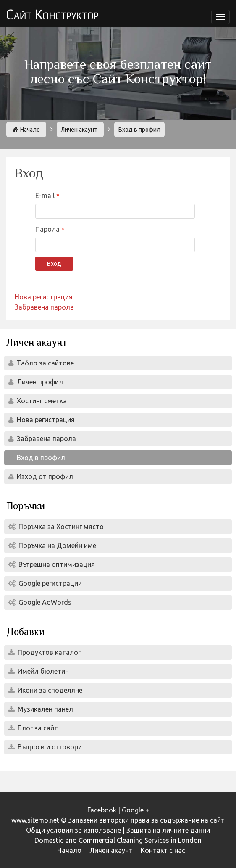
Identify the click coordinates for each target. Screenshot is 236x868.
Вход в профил (40, 458)
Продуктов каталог (48, 652)
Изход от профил (44, 476)
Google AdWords (44, 602)
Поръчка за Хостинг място (60, 527)
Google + (135, 810)
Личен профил (39, 382)
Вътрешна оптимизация (56, 564)
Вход (54, 264)
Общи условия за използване (73, 830)
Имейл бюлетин (42, 671)
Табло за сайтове (45, 363)
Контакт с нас (163, 850)
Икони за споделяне (49, 690)
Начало (26, 130)
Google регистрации (49, 583)
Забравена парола (44, 307)
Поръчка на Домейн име (56, 545)
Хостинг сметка (41, 401)
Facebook (102, 810)
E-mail (46, 196)
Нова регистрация (44, 297)
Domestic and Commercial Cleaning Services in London (118, 840)
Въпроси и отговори (49, 747)
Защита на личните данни (168, 830)
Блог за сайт (37, 728)
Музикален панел (45, 709)
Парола (48, 229)
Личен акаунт (79, 130)
